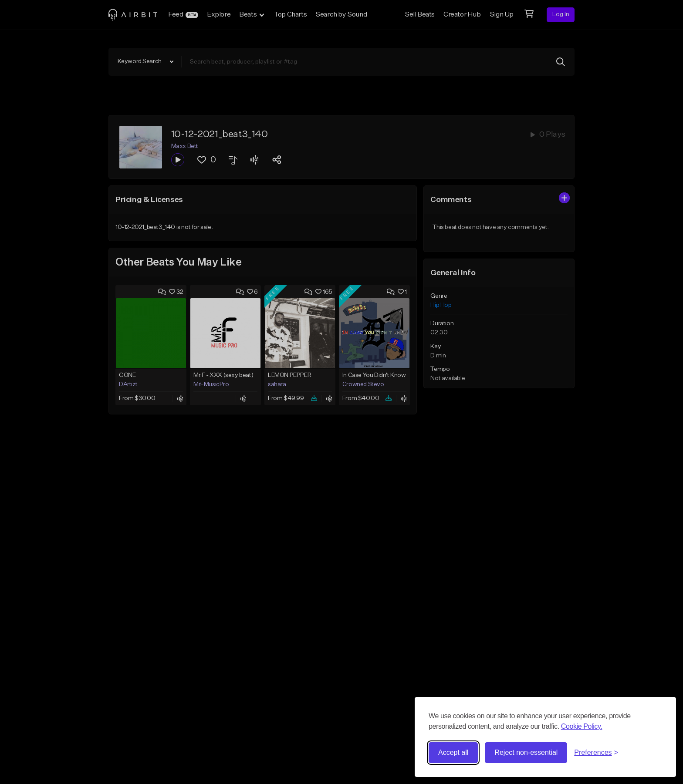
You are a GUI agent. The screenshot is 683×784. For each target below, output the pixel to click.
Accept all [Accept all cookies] (453, 752)
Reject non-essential (526, 752)
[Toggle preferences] (596, 753)
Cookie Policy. (582, 726)
